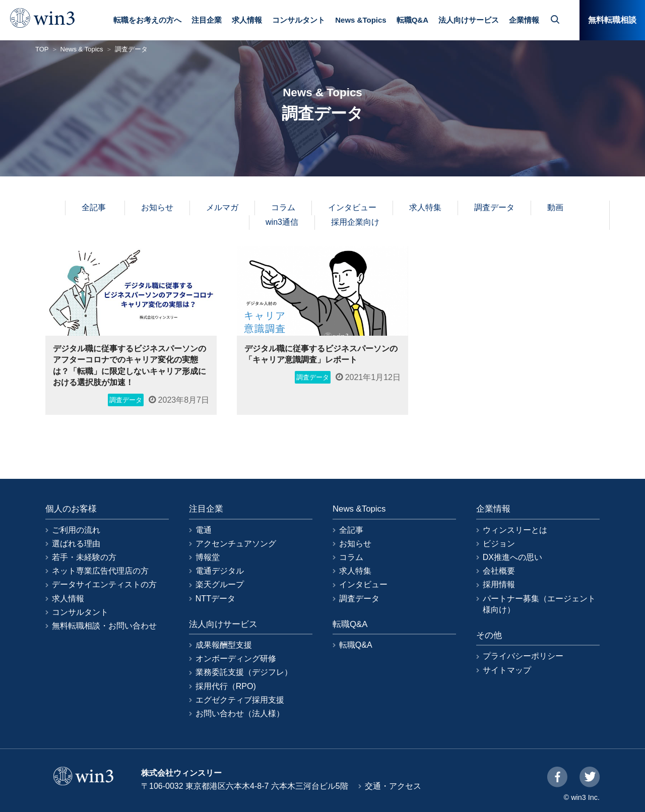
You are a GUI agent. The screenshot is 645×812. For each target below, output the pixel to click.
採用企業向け (355, 222)
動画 (555, 207)
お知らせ (157, 207)
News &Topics (361, 20)
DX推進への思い (512, 557)
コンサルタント (299, 20)
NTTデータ (215, 599)
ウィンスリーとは (515, 530)
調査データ (494, 207)
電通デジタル (220, 571)
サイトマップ (507, 670)
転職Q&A (412, 20)
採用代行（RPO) (226, 686)
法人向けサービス (469, 20)
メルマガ (222, 207)
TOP (42, 49)
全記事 (94, 207)
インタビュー (352, 207)
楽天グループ (220, 584)
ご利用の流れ (76, 530)
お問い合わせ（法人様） (240, 713)
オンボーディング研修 (236, 659)
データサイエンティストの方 (104, 584)
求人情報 (247, 20)
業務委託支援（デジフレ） (244, 672)
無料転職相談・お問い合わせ (104, 626)
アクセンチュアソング (236, 544)
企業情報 (524, 20)
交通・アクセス (393, 786)
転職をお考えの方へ (147, 20)
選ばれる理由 (76, 544)
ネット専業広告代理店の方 (100, 571)
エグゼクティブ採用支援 (240, 700)
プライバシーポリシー (523, 656)
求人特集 (425, 207)
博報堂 (208, 557)
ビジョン (499, 544)
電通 (204, 530)
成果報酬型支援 (224, 645)
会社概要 (499, 571)
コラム (283, 207)
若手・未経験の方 (84, 557)
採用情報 (499, 584)
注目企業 (207, 20)
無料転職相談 (612, 20)
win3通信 (282, 222)
